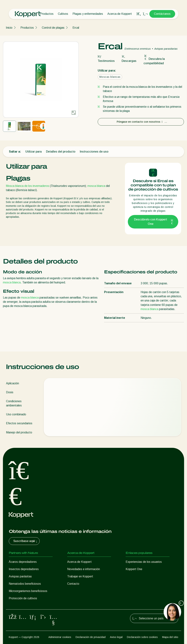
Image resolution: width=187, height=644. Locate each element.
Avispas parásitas (20, 576)
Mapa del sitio (170, 637)
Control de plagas (53, 28)
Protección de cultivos (23, 598)
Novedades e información (84, 569)
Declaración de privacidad (91, 637)
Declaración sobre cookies (142, 637)
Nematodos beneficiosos (25, 584)
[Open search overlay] (139, 14)
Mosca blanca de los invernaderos (27, 186)
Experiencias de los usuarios (144, 562)
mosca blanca (96, 186)
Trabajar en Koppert (80, 576)
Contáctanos (162, 14)
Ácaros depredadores (23, 562)
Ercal (76, 28)
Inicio (9, 28)
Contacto (73, 584)
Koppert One (134, 569)
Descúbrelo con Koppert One (154, 222)
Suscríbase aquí (26, 541)
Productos (47, 14)
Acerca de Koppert (120, 14)
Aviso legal (116, 637)
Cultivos (63, 14)
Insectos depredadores (24, 569)
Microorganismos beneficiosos (28, 591)
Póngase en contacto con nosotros (141, 122)
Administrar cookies (60, 637)
